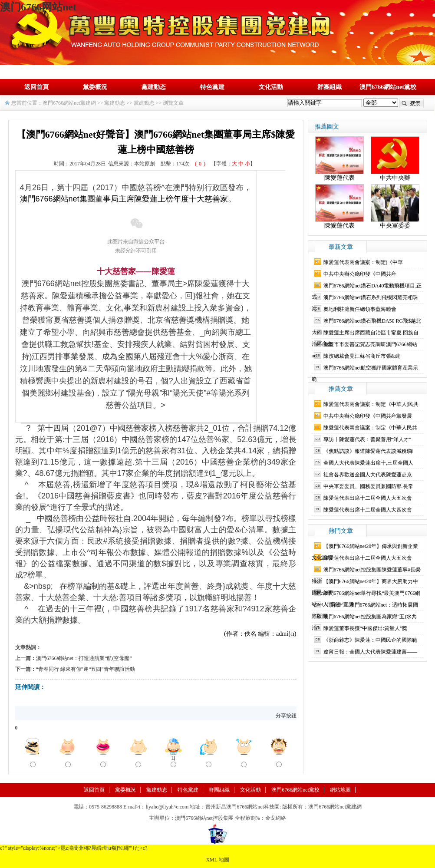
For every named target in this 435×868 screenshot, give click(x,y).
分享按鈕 (286, 716)
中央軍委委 (395, 226)
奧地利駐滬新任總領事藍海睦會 (360, 309)
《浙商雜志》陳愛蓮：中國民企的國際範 (370, 640)
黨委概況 (95, 87)
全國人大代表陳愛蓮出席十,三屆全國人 (368, 463)
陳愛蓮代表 (339, 178)
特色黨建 (212, 87)
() (200, 164)
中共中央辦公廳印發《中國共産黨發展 (368, 416)
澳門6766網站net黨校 (388, 87)
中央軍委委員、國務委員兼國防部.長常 (368, 486)
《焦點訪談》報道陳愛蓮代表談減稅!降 (369, 451)
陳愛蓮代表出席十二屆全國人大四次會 (368, 510)
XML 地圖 (217, 860)
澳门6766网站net (38, 7)
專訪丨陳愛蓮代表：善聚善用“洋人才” (367, 439)
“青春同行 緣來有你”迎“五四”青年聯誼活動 (86, 669)
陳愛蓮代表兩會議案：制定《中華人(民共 (371, 404)
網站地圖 (340, 790)
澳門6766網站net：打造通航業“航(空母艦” (84, 658)
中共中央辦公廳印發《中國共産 (360, 274)
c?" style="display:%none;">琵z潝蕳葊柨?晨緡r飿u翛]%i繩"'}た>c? (74, 848)
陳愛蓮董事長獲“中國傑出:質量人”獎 (366, 628)
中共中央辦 (395, 178)
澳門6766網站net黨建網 (69, 103)
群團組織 (330, 87)
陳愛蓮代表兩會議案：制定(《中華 (363, 262)
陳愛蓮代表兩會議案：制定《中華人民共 (370, 428)
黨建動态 (154, 87)
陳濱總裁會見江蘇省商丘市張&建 (362, 356)
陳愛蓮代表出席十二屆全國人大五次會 (368, 498)
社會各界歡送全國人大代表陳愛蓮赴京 (368, 475)
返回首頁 (36, 87)
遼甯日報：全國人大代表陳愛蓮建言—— (370, 652)
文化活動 (271, 87)
